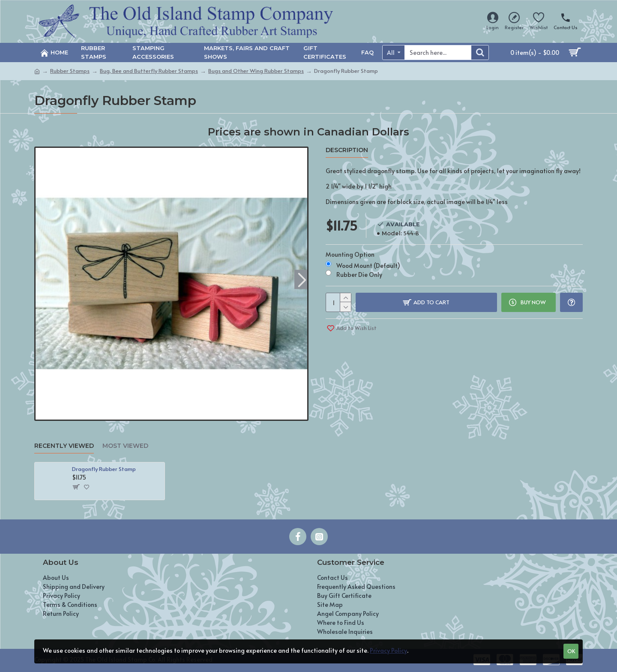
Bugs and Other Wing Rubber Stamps (256, 71)
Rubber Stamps (70, 71)
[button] (302, 279)
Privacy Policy (388, 650)
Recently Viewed (64, 446)
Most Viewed (125, 446)
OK (571, 651)
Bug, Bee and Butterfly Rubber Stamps (149, 71)
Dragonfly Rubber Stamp (104, 469)
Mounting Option (350, 254)
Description (347, 150)
